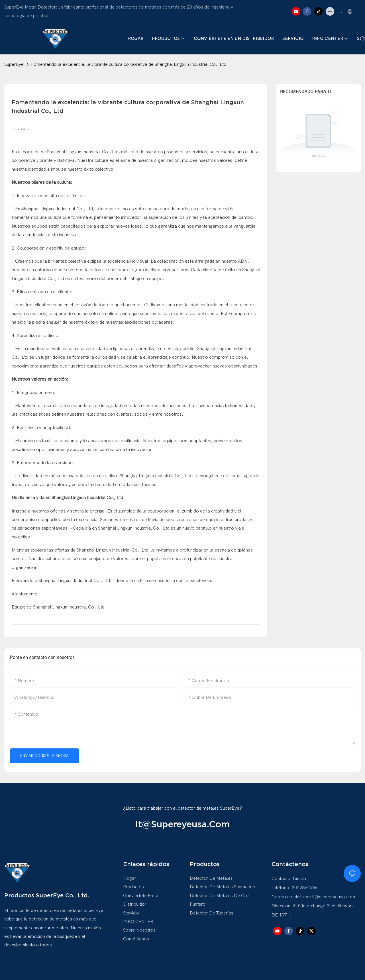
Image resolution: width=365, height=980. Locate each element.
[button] (363, 39)
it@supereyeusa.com (183, 824)
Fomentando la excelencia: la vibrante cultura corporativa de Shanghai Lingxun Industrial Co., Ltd (129, 64)
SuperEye (14, 64)
